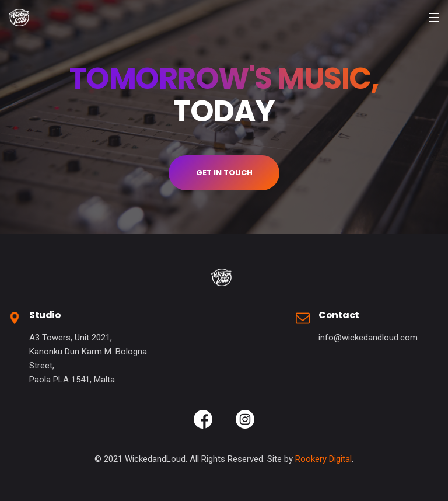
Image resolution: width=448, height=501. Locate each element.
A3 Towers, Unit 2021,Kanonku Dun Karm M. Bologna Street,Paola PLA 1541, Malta (88, 359)
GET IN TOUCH (224, 173)
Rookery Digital (323, 459)
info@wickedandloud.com (368, 338)
